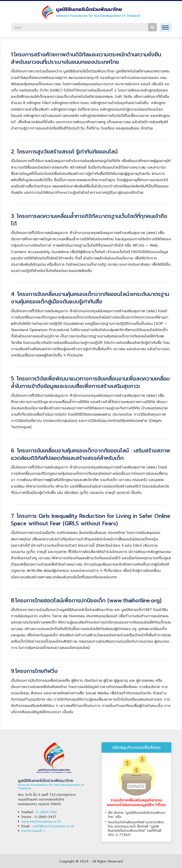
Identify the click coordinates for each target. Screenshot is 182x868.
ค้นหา (152, 27)
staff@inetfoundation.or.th (53, 826)
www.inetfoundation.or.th (41, 822)
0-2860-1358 (46, 812)
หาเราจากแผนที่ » (33, 831)
